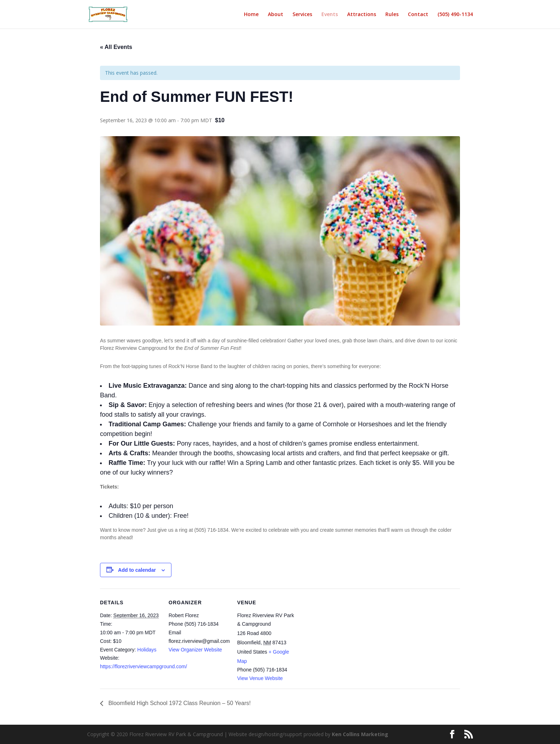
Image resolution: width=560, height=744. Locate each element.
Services (302, 15)
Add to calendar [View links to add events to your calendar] (137, 570)
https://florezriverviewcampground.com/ (144, 666)
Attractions (362, 15)
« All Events (116, 47)
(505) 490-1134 (455, 15)
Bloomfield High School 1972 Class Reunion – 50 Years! (179, 703)
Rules (392, 15)
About (276, 15)
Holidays (147, 650)
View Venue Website (260, 678)
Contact (418, 15)
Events (330, 15)
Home (251, 15)
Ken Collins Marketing (360, 734)
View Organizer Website (195, 650)
